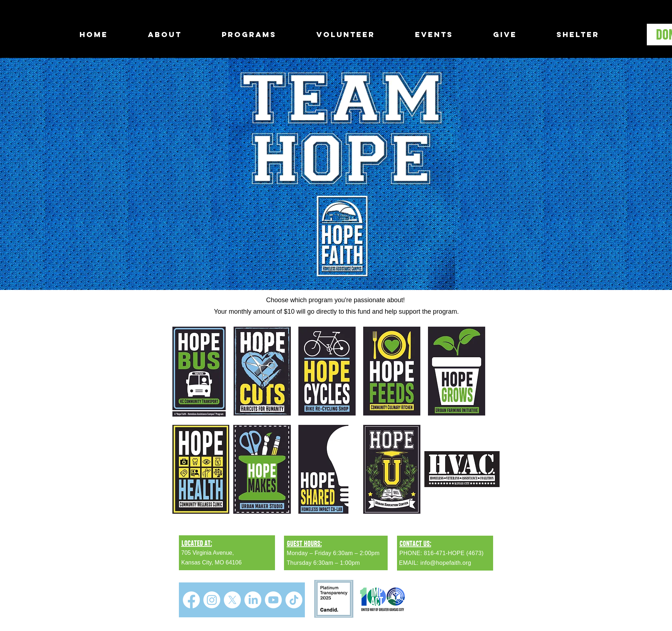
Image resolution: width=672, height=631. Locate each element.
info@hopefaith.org (446, 563)
